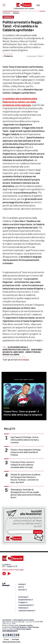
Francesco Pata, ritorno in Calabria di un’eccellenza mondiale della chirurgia (22, 465)
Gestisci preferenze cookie (11, 642)
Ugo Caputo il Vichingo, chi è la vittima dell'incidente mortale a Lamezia (25, 440)
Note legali (15, 639)
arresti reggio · (33, 352)
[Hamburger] (4, 5)
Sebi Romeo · (37, 349)
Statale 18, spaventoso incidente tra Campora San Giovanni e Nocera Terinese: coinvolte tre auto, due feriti (25, 478)
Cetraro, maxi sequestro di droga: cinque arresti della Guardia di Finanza (26, 452)
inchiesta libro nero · (14, 352)
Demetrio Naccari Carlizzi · (17, 349)
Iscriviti (38, 532)
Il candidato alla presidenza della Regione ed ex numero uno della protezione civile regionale (20, 102)
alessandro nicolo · (18, 347)
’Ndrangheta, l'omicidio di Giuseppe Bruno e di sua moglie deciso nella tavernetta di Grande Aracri (26, 493)
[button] (42, 14)
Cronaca (16, 13)
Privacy (6, 639)
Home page (6, 13)
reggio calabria (11, 354)
